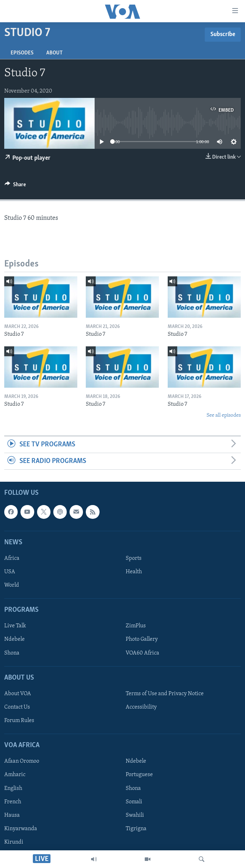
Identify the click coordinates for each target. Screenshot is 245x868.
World (12, 586)
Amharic (15, 775)
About (54, 53)
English (13, 788)
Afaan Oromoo (22, 762)
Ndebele (14, 640)
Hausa (12, 815)
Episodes (22, 53)
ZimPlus (136, 626)
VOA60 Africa (142, 653)
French (13, 802)
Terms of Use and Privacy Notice (165, 694)
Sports (134, 558)
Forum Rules (19, 721)
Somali (134, 802)
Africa (12, 558)
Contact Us (17, 707)
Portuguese (139, 775)
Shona (12, 653)
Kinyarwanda (21, 829)
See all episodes (224, 415)
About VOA (18, 694)
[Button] (15, 186)
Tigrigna (136, 829)
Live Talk (15, 626)
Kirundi (14, 842)
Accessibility (141, 707)
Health (134, 572)
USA (10, 572)
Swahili (135, 815)
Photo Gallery (142, 640)
